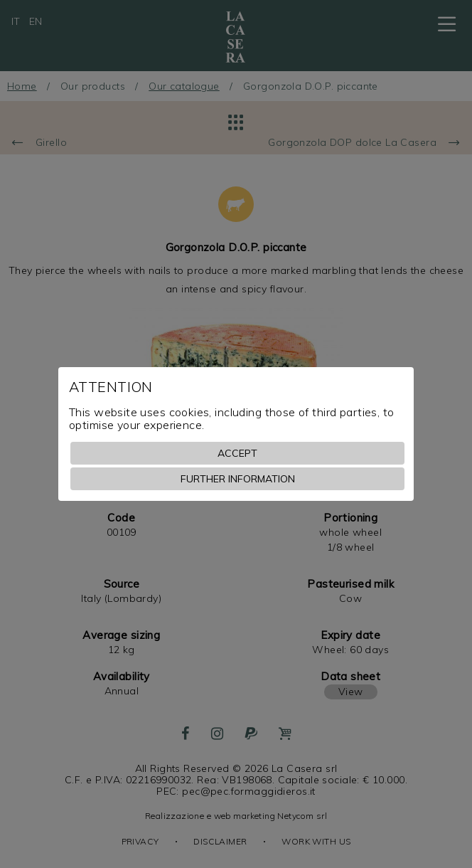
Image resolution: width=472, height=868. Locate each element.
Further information (238, 479)
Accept (237, 453)
